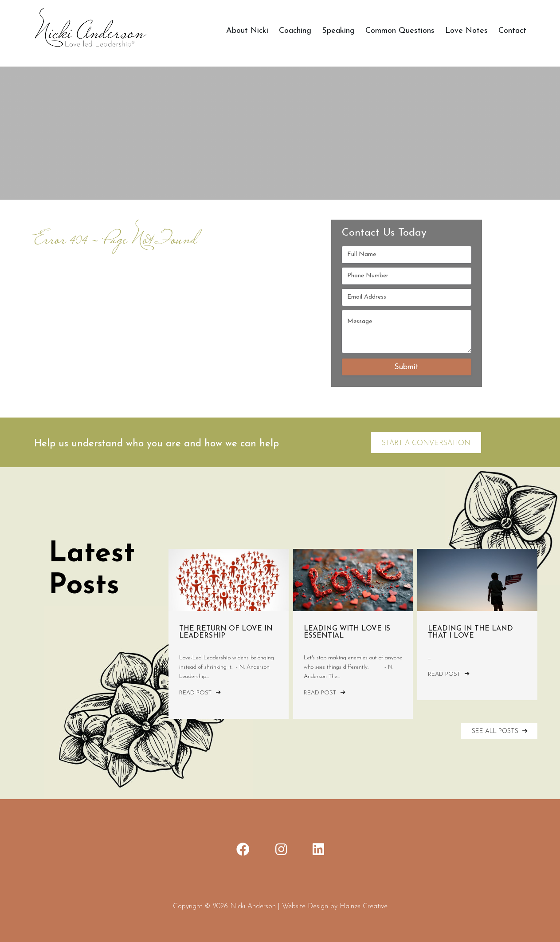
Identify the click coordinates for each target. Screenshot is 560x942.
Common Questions (400, 31)
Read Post (200, 693)
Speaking (338, 31)
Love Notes (466, 31)
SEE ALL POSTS (501, 731)
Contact (512, 31)
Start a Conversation (426, 443)
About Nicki (247, 31)
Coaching (295, 31)
